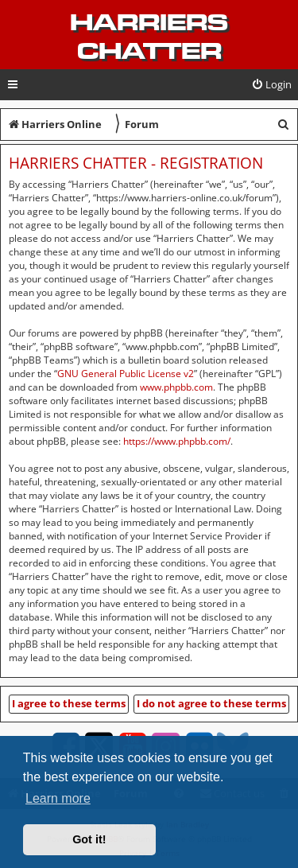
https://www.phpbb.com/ (177, 441)
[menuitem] (271, 85)
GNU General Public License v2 (126, 374)
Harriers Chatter (149, 37)
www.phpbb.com (176, 387)
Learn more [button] (58, 798)
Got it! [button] (89, 839)
